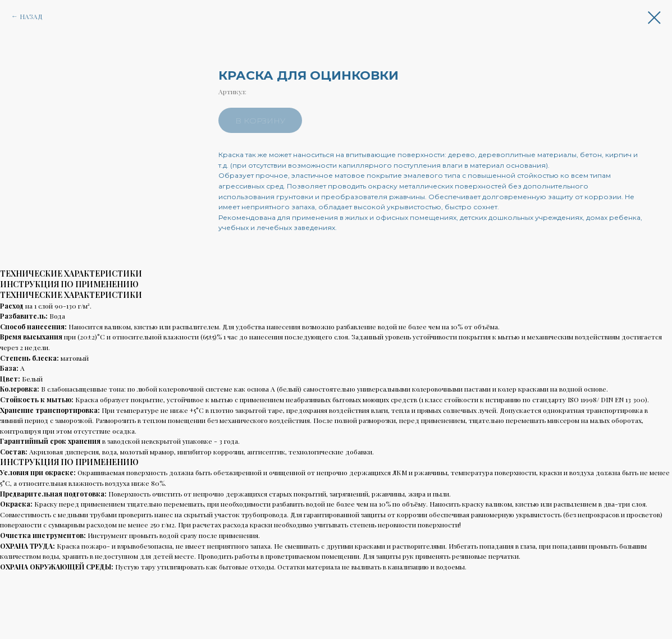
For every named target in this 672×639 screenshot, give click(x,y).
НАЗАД (31, 16)
